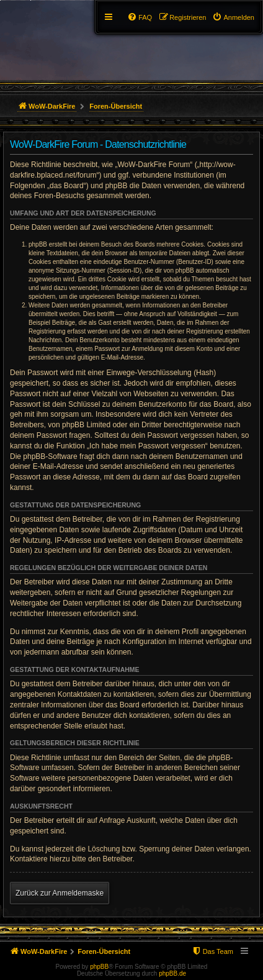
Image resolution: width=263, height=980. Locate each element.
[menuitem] (233, 17)
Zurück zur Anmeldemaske (60, 893)
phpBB (99, 967)
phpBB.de (172, 973)
